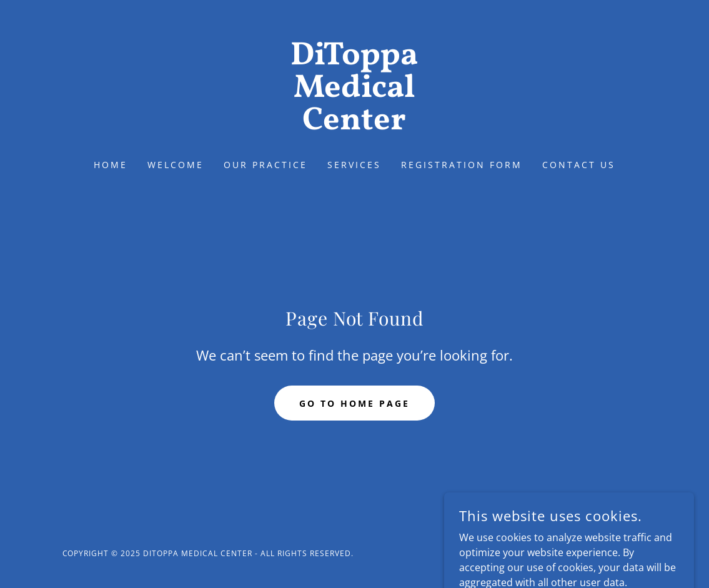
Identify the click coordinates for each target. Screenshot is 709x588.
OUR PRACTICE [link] (265, 165)
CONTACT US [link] (579, 165)
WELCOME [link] (176, 165)
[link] (354, 126)
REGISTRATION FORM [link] (462, 165)
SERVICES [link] (354, 165)
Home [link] (111, 165)
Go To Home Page (354, 403)
